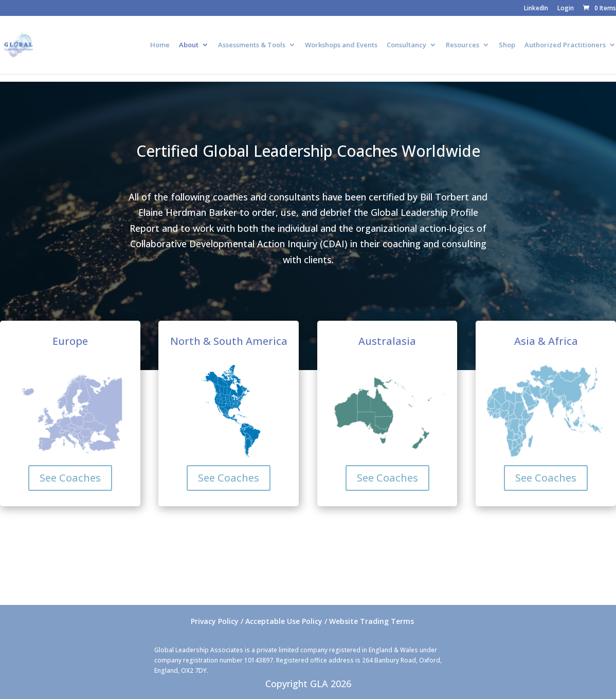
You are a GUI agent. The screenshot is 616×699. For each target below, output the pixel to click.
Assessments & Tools (252, 45)
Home (160, 45)
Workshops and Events (341, 45)
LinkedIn (536, 9)
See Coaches (70, 478)
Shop (507, 45)
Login (566, 9)
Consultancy (406, 45)
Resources (463, 45)
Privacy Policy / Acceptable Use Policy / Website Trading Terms (302, 621)
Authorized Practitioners (565, 45)
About (189, 45)
